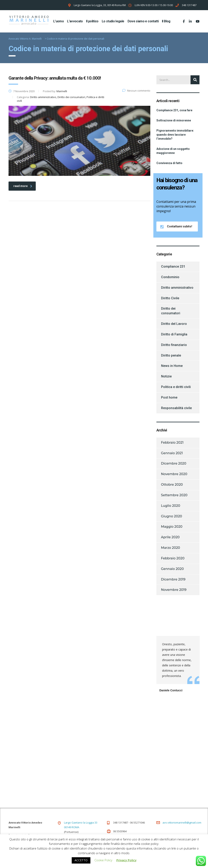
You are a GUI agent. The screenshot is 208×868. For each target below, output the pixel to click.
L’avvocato (75, 21)
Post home (169, 397)
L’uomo (58, 21)
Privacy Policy (126, 860)
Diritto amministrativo (177, 288)
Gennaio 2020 (172, 569)
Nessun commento (136, 91)
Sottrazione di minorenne (174, 120)
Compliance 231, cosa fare (174, 110)
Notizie (166, 376)
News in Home (172, 366)
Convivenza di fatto (169, 163)
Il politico (92, 21)
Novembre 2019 (174, 590)
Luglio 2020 (171, 506)
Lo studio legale (113, 21)
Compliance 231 (173, 266)
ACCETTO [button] (81, 860)
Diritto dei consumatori (171, 311)
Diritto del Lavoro (174, 324)
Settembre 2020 (174, 495)
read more (23, 186)
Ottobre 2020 (172, 485)
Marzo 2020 (171, 548)
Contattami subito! (176, 226)
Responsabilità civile (176, 408)
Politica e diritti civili (176, 387)
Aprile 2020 (170, 537)
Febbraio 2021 (172, 443)
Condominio (170, 277)
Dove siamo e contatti (143, 21)
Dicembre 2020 (174, 463)
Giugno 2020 (172, 516)
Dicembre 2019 (173, 579)
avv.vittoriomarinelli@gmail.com (182, 823)
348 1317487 (189, 5)
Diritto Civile (170, 298)
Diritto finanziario (174, 345)
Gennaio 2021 (172, 453)
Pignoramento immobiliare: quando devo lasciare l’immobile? (175, 135)
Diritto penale (171, 355)
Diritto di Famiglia (174, 334)
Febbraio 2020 (173, 558)
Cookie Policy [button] (103, 860)
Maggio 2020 (172, 527)
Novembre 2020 (174, 474)
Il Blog (166, 21)
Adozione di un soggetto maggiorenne (173, 151)
